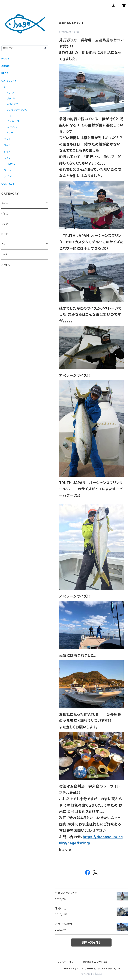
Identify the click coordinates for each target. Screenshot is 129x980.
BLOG (5, 73)
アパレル (9, 176)
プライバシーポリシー (68, 962)
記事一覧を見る (91, 942)
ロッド (7, 152)
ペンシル (11, 93)
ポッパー (11, 98)
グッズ (7, 139)
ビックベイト (13, 121)
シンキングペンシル (17, 110)
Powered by (91, 974)
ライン (7, 158)
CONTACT (8, 184)
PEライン (12, 164)
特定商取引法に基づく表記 (96, 962)
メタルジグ (12, 104)
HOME (5, 59)
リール (7, 170)
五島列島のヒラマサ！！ (71, 23)
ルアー (7, 87)
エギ (9, 115)
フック (7, 145)
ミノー (10, 133)
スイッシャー (13, 127)
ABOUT (6, 66)
